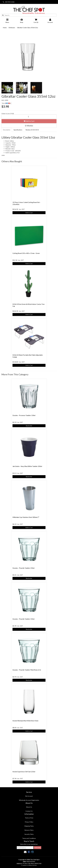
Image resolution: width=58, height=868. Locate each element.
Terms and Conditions (29, 838)
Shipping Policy (29, 826)
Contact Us (29, 811)
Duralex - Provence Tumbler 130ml (24, 415)
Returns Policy (29, 830)
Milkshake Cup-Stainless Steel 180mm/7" (26, 517)
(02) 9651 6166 (9, 2)
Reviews (32, 130)
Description (7, 130)
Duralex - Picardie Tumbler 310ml (23, 619)
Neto (35, 865)
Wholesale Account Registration (29, 800)
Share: (7, 103)
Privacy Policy (29, 822)
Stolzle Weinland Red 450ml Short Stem (25, 721)
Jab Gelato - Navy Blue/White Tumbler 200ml (27, 466)
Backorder (29, 426)
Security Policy (29, 834)
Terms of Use (29, 818)
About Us (29, 807)
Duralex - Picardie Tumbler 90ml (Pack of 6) (27, 670)
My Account (29, 796)
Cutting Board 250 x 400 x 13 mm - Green (26, 253)
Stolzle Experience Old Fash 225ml (24, 772)
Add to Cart (29, 121)
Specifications (18, 130)
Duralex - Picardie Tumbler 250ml (23, 568)
